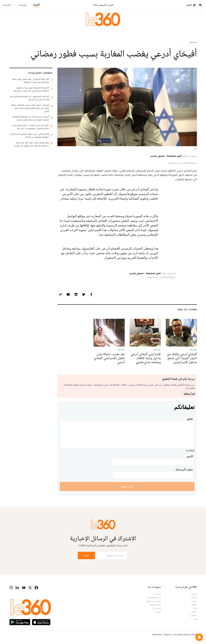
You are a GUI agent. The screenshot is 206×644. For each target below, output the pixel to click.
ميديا (195, 608)
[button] (199, 637)
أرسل (86, 555)
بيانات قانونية (156, 605)
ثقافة (195, 605)
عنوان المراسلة (184, 469)
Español (7, 5)
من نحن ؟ (157, 594)
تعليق (190, 419)
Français (23, 5)
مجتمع (194, 601)
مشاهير (193, 42)
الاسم (190, 456)
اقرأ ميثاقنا (189, 394)
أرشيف (158, 612)
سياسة (194, 594)
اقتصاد (194, 598)
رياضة (195, 612)
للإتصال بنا (157, 608)
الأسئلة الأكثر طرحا (154, 598)
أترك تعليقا (127, 486)
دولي (195, 619)
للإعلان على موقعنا (154, 601)
